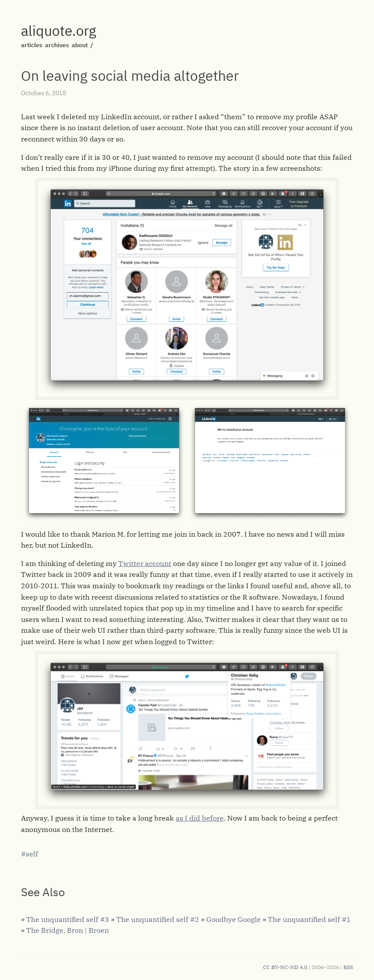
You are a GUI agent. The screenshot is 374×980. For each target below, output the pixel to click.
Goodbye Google (234, 919)
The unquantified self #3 (68, 919)
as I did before (200, 818)
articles (32, 45)
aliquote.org (59, 31)
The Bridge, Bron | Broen (68, 930)
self (32, 854)
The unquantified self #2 (158, 919)
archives (57, 45)
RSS (348, 967)
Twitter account (145, 563)
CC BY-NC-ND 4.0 (285, 967)
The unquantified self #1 (309, 919)
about (80, 45)
